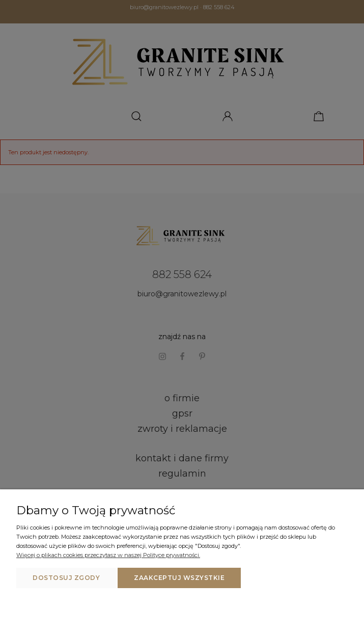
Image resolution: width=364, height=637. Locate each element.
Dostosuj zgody (66, 578)
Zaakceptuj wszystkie (179, 578)
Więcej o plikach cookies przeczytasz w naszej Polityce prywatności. (108, 555)
